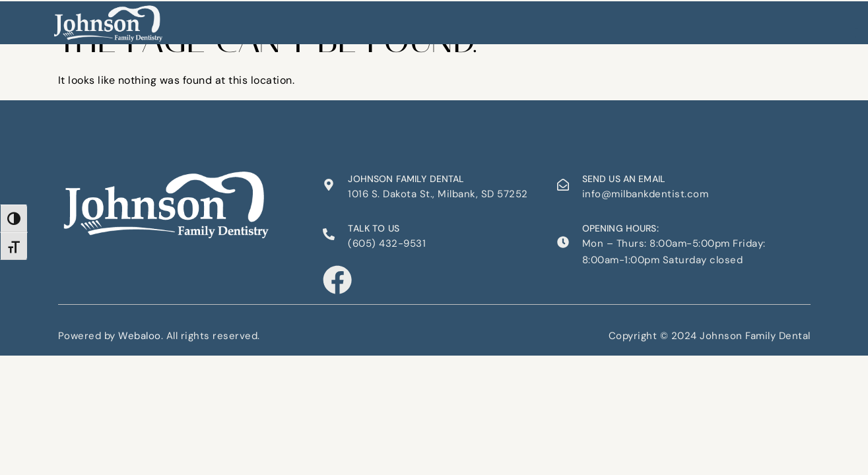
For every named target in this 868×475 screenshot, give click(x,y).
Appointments (483, 19)
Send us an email (624, 179)
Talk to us (374, 228)
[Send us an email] (563, 185)
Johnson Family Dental (406, 179)
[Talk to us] (329, 234)
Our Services (403, 19)
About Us (335, 19)
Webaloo (140, 334)
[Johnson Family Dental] (329, 185)
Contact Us (560, 19)
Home (285, 19)
